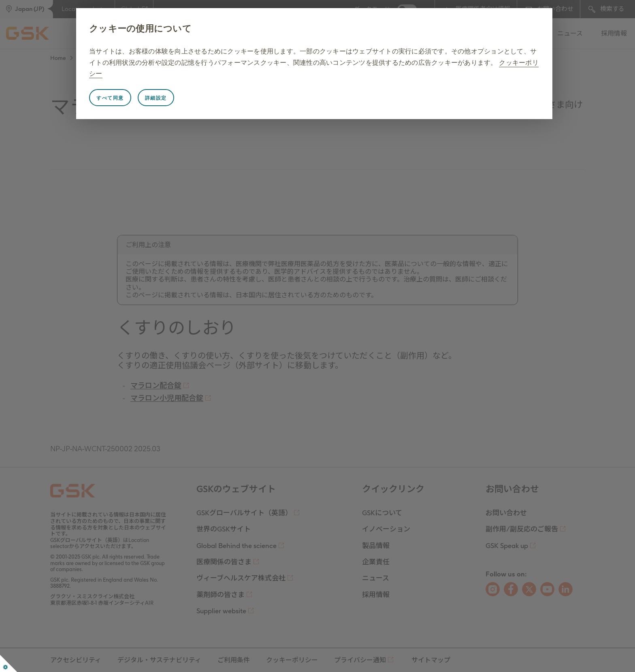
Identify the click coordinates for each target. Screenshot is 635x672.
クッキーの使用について (140, 29)
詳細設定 (156, 98)
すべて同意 (110, 98)
